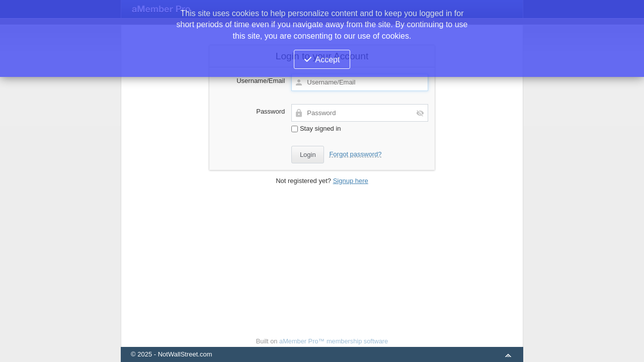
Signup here (351, 181)
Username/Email (261, 81)
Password (270, 111)
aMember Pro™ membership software (334, 341)
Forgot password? (355, 154)
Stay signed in (316, 128)
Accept (328, 60)
